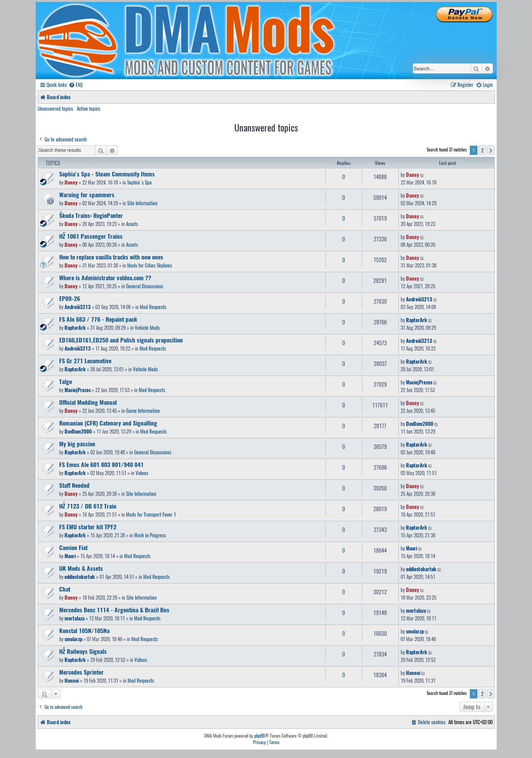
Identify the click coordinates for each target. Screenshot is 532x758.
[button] (491, 150)
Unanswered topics (55, 108)
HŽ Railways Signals (83, 651)
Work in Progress (150, 535)
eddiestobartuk (80, 577)
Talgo (65, 381)
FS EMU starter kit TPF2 (88, 527)
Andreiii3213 (78, 307)
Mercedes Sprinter (81, 672)
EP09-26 (70, 298)
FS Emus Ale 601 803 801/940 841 (101, 464)
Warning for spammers (87, 194)
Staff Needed (74, 485)
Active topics (89, 108)
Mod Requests (153, 307)
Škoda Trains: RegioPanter (91, 215)
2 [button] (482, 150)
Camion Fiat (73, 547)
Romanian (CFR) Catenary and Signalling (108, 423)
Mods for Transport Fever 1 (151, 514)
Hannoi (72, 680)
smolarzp (73, 639)
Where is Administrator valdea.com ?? (105, 278)
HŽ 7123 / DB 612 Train (88, 506)
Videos (142, 473)
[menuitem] (76, 85)
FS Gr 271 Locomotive (85, 361)
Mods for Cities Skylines (150, 265)
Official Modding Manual (88, 402)
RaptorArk (75, 327)
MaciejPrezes (78, 390)
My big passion (77, 444)
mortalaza (75, 618)
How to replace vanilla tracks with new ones (111, 257)
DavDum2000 (78, 431)
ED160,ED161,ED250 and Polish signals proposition (121, 340)
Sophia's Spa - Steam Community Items (107, 174)
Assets (132, 224)
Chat (65, 589)
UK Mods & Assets (81, 568)
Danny (71, 182)
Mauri (70, 556)
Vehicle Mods (147, 327)
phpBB (259, 736)
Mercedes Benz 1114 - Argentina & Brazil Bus (114, 610)
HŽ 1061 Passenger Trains (91, 236)
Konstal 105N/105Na (84, 630)
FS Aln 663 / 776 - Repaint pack (98, 319)
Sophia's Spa (139, 182)
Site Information (142, 203)
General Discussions (145, 286)
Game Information (143, 411)
